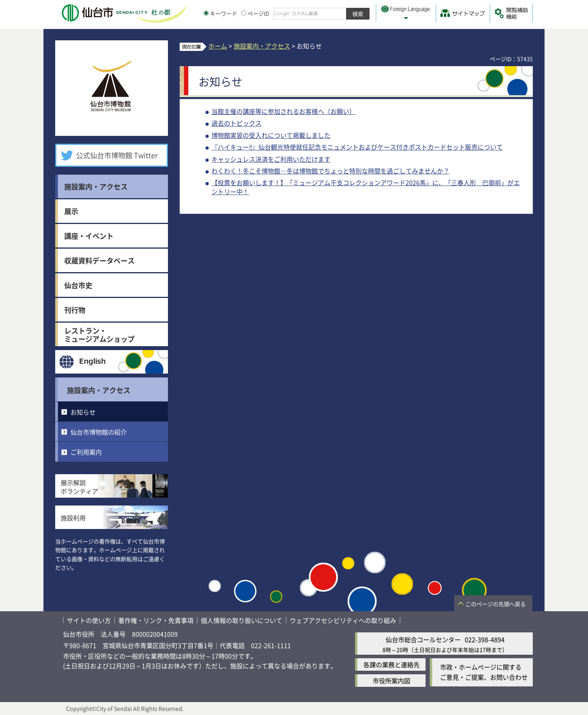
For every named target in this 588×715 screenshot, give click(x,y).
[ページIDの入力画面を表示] (244, 13)
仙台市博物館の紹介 (99, 432)
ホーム (218, 46)
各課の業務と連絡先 (391, 664)
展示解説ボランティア (79, 487)
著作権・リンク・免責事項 (156, 620)
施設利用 (73, 518)
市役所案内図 (391, 681)
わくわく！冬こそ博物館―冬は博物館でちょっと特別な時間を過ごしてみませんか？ (330, 171)
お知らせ (83, 412)
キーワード (220, 13)
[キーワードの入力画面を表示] (206, 13)
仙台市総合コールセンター (423, 639)
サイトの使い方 (89, 620)
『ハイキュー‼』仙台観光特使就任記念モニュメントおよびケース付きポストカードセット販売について (357, 147)
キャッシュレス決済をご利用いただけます (271, 159)
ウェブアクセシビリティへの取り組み (343, 620)
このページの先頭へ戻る (496, 604)
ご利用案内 (86, 452)
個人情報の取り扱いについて (242, 620)
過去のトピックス (236, 123)
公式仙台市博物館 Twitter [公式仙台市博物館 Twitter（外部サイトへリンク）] (117, 155)
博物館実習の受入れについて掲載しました (271, 135)
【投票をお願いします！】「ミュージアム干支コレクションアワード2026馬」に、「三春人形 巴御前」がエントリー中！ (366, 187)
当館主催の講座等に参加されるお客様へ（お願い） (283, 111)
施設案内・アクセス (99, 390)
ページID (255, 13)
